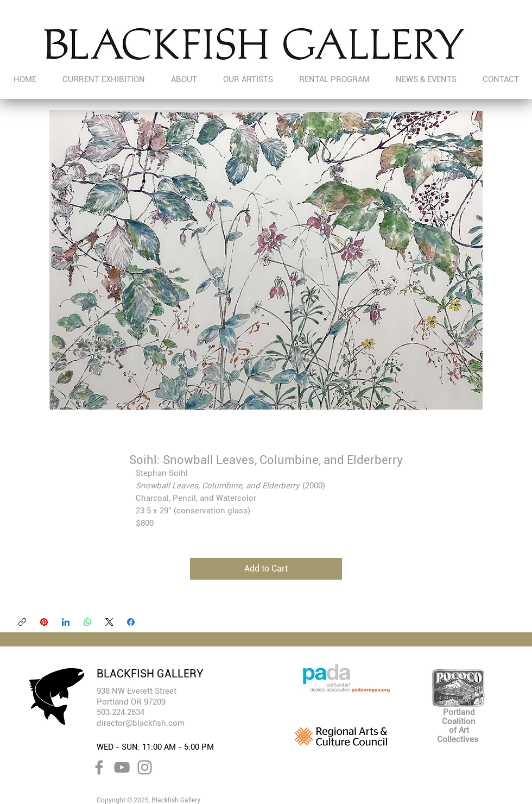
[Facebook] (131, 622)
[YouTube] (122, 767)
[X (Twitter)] (109, 622)
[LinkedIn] (66, 622)
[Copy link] (22, 622)
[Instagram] (145, 767)
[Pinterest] (44, 622)
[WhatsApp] (87, 622)
